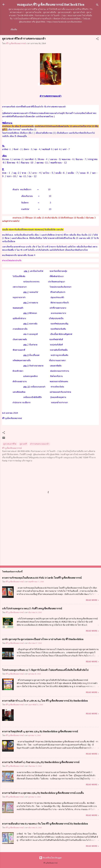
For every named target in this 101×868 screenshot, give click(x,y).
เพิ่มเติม (61, 30)
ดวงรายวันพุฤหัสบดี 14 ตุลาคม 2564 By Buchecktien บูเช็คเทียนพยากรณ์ (40, 731)
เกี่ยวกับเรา (27, 30)
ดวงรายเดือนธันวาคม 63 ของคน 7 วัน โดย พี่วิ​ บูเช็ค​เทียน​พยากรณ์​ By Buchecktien (45, 824)
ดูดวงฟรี (23, 444)
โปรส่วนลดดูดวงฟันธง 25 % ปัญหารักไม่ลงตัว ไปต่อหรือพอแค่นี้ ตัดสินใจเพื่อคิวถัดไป (45, 670)
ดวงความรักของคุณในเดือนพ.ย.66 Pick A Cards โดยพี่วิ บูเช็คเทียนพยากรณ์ (42, 578)
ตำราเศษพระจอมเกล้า (40, 444)
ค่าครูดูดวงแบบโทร (45, 30)
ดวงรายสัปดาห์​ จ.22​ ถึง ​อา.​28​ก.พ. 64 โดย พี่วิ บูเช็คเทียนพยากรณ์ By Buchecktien (45, 701)
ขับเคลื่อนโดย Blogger (50, 858)
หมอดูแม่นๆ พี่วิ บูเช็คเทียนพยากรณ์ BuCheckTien (51, 4)
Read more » (92, 600)
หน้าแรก (14, 30)
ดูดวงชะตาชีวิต (10, 444)
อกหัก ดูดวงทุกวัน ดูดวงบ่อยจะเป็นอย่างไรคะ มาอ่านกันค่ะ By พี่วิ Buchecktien (43, 639)
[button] (97, 39)
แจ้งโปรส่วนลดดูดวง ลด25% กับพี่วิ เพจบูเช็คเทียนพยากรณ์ (32, 608)
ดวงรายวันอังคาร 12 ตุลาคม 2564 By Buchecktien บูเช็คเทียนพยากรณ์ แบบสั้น (43, 793)
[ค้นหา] (97, 5)
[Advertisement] (50, 543)
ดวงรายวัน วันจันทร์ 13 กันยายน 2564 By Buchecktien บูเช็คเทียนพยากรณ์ (41, 762)
